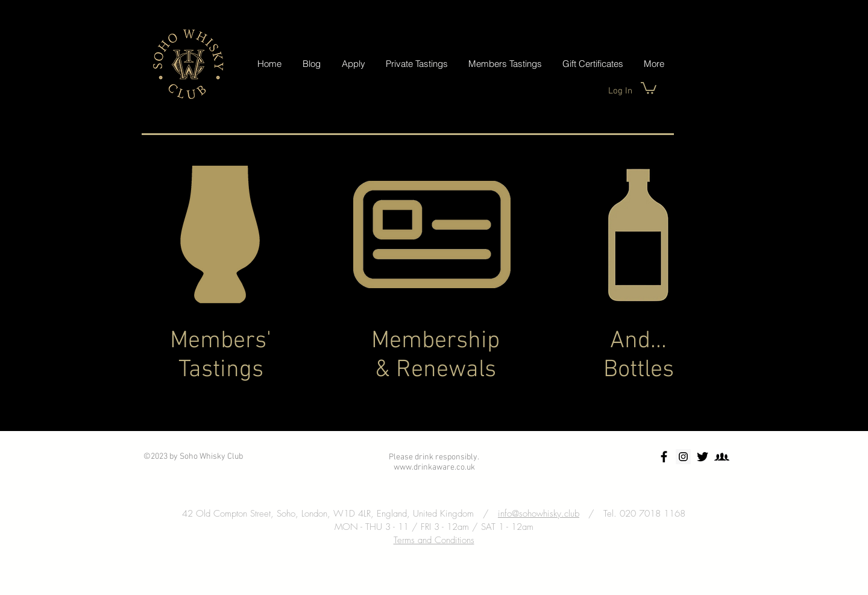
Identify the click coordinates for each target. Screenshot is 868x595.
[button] (649, 87)
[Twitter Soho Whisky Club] (703, 457)
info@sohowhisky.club (539, 514)
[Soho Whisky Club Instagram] (683, 457)
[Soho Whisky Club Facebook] (664, 457)
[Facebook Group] (722, 457)
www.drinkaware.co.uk (434, 467)
